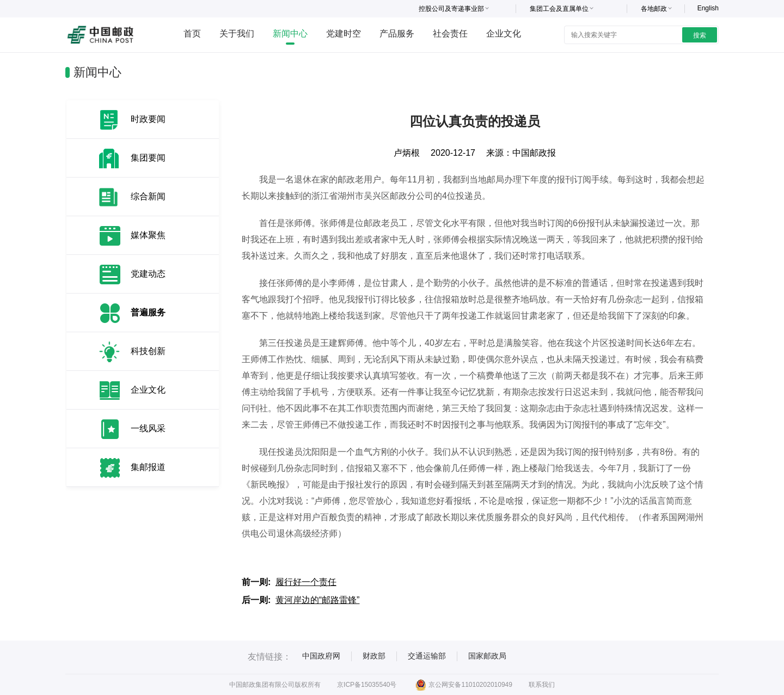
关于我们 (237, 33)
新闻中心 (290, 33)
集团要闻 (148, 158)
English (708, 8)
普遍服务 (148, 312)
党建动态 (148, 274)
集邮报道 (148, 467)
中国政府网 (321, 656)
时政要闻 (148, 119)
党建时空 (344, 33)
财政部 (374, 656)
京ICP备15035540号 (367, 685)
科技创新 (148, 351)
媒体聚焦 (148, 235)
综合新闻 (148, 196)
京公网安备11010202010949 (464, 685)
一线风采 (148, 428)
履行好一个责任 (306, 582)
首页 (192, 33)
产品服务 (397, 33)
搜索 (700, 35)
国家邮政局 (487, 656)
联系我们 (542, 685)
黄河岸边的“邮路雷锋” (318, 600)
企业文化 (504, 33)
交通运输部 (427, 656)
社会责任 (450, 33)
